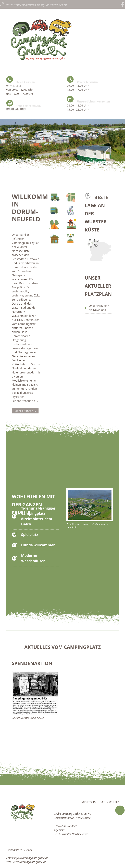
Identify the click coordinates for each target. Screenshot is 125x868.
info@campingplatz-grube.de (31, 858)
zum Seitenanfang (120, 810)
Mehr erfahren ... (25, 411)
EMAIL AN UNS (16, 109)
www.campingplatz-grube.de (29, 862)
